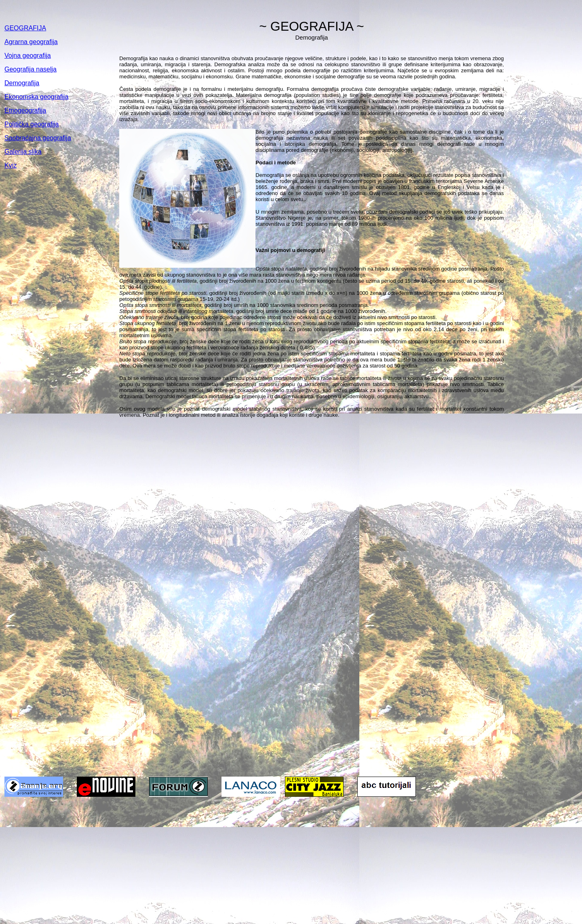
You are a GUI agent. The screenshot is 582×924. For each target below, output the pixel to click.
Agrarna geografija (31, 42)
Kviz (11, 165)
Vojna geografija (28, 56)
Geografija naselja (31, 69)
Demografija (22, 83)
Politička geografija (32, 124)
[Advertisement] (291, 861)
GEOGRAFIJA (25, 28)
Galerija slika (23, 152)
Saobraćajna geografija (38, 138)
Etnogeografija (25, 110)
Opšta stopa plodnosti (145, 281)
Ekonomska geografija (36, 97)
